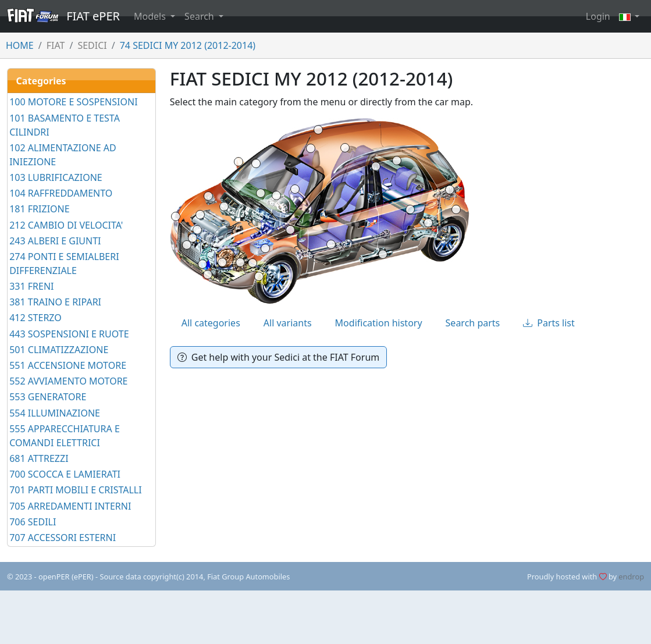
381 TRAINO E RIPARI (55, 302)
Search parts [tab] (473, 323)
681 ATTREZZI (39, 458)
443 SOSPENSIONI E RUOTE (69, 334)
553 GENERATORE (48, 397)
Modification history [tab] (379, 323)
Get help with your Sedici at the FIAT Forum (279, 357)
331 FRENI (31, 286)
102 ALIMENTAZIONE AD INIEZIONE (63, 155)
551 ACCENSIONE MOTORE (68, 365)
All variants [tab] (288, 323)
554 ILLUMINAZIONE (55, 413)
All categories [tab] (211, 323)
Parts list (549, 323)
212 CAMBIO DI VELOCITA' (66, 225)
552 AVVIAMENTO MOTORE (68, 381)
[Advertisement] (326, 617)
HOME (20, 45)
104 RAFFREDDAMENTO (61, 193)
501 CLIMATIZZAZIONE (59, 350)
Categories (41, 81)
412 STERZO (35, 318)
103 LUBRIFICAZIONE (56, 177)
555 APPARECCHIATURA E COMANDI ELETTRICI (65, 436)
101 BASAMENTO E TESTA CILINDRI (65, 125)
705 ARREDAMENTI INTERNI (70, 506)
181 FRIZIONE (39, 209)
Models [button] (151, 16)
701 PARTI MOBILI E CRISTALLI (75, 490)
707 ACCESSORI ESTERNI (63, 538)
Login (598, 16)
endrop (631, 577)
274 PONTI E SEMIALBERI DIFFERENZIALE (64, 264)
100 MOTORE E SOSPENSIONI (73, 102)
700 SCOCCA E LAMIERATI (65, 474)
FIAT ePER (63, 16)
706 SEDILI (33, 522)
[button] (629, 16)
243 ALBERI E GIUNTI (55, 241)
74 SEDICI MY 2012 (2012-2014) (188, 45)
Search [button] (200, 16)
